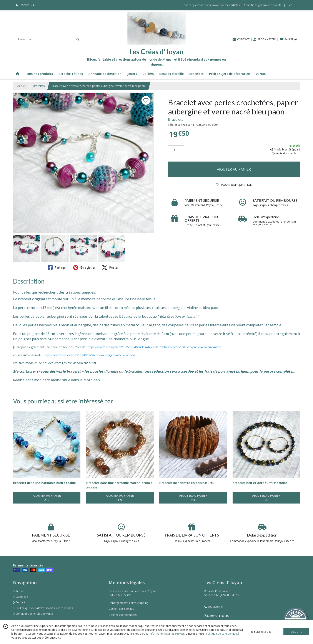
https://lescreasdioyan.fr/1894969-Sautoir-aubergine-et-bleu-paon (89, 355)
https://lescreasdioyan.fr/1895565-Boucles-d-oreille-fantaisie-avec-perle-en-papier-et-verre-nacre (155, 347)
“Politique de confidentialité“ (223, 634)
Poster (110, 268)
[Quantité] (176, 150)
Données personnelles (123, 615)
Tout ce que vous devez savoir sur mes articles (43, 608)
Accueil (22, 86)
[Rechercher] (78, 39)
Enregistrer (84, 268)
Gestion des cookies (121, 609)
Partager (57, 268)
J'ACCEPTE (296, 632)
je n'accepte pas (261, 632)
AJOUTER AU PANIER (234, 169)
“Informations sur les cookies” (167, 634)
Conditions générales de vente (33, 614)
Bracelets (39, 86)
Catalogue (21, 597)
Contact (19, 602)
